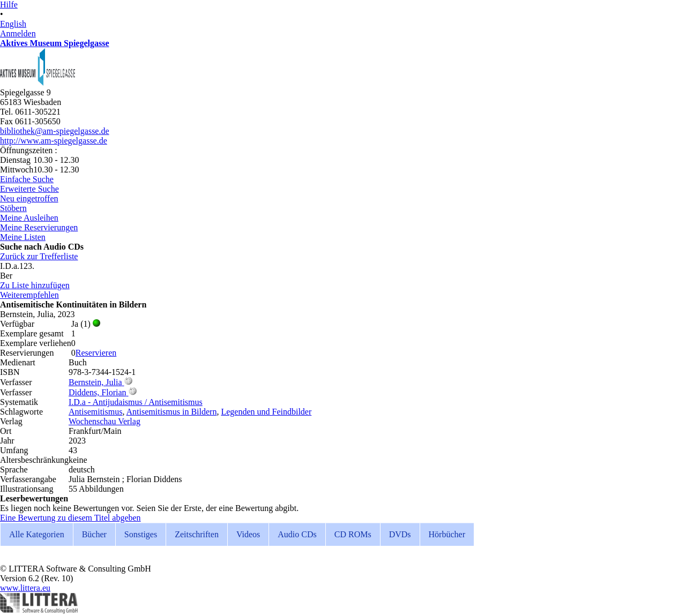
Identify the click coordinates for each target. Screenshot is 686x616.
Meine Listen (23, 237)
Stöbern (13, 208)
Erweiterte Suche (29, 189)
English (13, 24)
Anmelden (18, 33)
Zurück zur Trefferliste (39, 256)
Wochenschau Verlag (105, 421)
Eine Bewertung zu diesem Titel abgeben (70, 518)
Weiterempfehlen (29, 295)
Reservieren (96, 353)
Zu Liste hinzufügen (35, 285)
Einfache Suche (27, 179)
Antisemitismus (95, 412)
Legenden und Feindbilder (266, 412)
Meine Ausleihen (29, 218)
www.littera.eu (25, 588)
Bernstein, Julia (95, 382)
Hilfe (9, 5)
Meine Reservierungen (39, 227)
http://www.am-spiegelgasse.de (54, 141)
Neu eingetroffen (29, 198)
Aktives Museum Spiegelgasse (55, 43)
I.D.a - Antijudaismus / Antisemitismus (136, 402)
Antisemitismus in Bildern (172, 412)
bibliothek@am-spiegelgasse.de (55, 131)
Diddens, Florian (98, 392)
